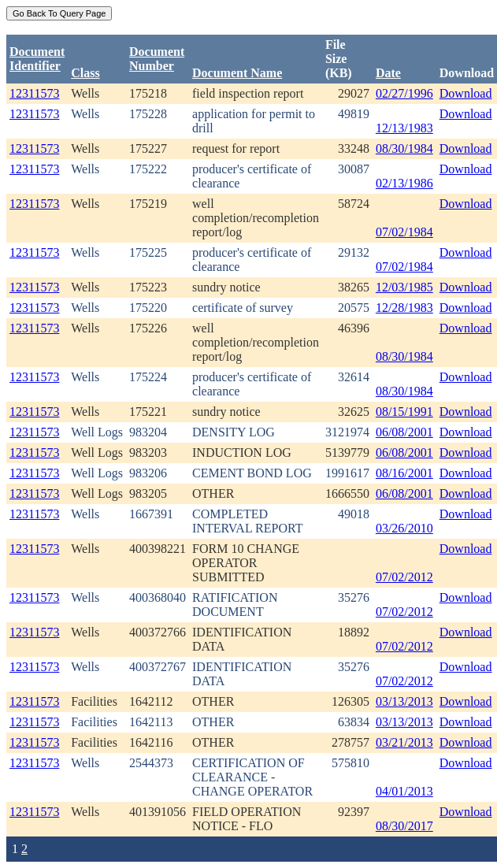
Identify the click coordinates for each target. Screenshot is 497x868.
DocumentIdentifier (37, 59)
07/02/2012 (404, 577)
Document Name (237, 73)
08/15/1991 (404, 412)
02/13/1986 (404, 183)
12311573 (34, 93)
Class (85, 73)
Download (466, 93)
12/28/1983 (404, 308)
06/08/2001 (404, 432)
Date (388, 73)
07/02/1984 (404, 232)
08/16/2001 (404, 473)
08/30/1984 (404, 148)
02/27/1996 (404, 93)
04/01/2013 (404, 791)
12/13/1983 (404, 128)
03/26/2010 (404, 528)
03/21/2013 (404, 742)
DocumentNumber (157, 59)
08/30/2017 (404, 826)
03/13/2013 (404, 701)
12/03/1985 (404, 287)
